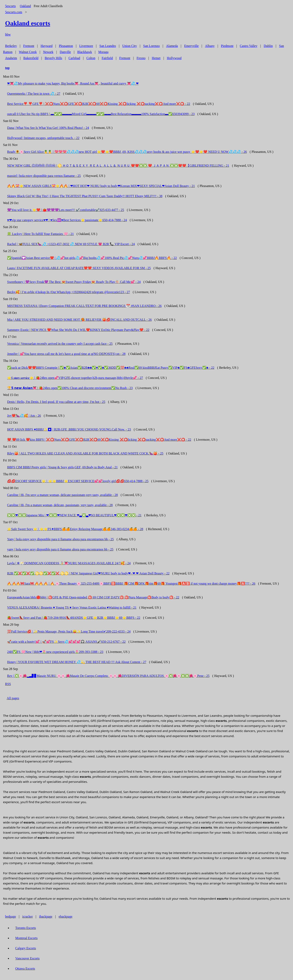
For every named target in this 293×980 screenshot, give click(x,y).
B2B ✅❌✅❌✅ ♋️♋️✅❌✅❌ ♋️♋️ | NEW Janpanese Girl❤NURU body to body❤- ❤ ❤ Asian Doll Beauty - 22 (88, 573)
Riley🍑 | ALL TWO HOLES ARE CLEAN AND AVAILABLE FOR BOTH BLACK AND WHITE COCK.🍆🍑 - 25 (85, 453)
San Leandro (108, 46)
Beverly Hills (54, 58)
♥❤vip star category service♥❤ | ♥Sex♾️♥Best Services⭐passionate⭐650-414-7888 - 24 (67, 220)
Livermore (86, 46)
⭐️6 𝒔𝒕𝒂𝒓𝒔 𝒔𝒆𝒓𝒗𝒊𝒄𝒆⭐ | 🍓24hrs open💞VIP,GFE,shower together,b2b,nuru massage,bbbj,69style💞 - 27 (75, 378)
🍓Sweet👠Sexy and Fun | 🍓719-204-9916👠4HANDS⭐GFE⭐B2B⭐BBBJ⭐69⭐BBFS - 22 (74, 618)
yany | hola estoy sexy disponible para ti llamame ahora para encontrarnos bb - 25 (60, 549)
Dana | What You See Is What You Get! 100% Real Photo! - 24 (48, 128)
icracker (28, 916)
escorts (28, 23)
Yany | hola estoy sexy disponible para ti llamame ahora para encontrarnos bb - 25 (60, 539)
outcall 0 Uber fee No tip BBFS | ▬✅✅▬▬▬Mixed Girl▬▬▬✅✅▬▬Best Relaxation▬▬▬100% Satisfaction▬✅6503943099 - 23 (101, 114)
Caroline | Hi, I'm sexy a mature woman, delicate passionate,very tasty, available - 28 (62, 495)
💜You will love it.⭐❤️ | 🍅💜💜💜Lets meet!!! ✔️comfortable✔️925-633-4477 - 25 (66, 210)
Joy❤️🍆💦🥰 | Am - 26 (24, 416)
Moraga (103, 52)
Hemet (156, 58)
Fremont (29, 46)
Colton (91, 58)
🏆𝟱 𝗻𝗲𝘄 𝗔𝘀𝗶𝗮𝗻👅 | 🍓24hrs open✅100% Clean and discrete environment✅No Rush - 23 (70, 388)
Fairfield (107, 58)
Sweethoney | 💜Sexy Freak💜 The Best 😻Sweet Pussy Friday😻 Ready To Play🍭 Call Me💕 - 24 (74, 282)
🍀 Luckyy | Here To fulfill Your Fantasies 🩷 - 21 (40, 234)
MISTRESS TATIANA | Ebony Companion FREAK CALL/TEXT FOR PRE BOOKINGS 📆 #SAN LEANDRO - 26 (84, 306)
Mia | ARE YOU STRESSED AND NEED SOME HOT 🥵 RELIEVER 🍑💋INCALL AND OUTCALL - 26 (79, 320)
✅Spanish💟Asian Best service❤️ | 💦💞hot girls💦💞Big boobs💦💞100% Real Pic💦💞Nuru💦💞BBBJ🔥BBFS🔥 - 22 (92, 258)
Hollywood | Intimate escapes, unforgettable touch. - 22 (43, 138)
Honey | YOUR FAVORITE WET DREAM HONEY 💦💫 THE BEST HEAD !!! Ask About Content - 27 (77, 662)
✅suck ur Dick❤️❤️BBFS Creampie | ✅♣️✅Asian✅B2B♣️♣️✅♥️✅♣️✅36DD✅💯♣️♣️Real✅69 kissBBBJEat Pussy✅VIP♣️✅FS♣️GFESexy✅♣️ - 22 (111, 368)
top (7, 68)
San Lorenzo (151, 46)
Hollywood (174, 58)
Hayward (46, 46)
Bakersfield (31, 58)
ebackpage (66, 916)
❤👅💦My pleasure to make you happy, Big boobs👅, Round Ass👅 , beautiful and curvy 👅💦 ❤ (73, 83)
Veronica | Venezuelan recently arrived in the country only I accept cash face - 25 (60, 344)
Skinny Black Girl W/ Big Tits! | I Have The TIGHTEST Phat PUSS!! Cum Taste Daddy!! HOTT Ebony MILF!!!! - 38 (85, 196)
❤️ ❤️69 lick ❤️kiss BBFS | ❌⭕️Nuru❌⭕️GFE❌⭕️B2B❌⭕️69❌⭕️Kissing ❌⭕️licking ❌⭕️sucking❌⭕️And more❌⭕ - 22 (99, 440)
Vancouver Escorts (27, 958)
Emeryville (191, 46)
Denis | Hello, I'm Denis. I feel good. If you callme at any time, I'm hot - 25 (56, 402)
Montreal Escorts (26, 938)
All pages (13, 698)
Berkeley (11, 46)
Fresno (141, 58)
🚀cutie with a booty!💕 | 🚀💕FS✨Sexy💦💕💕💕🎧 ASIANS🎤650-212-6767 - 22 (66, 642)
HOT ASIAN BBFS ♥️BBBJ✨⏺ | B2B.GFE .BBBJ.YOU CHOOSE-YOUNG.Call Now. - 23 (69, 429)
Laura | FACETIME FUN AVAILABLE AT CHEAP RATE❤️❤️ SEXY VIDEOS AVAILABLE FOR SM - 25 (79, 268)
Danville (65, 52)
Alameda (172, 46)
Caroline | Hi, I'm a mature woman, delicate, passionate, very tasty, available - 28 (60, 505)
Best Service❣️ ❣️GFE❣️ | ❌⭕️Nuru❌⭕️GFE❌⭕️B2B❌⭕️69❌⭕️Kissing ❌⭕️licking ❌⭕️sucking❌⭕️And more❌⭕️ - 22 (99, 104)
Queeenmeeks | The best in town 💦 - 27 (34, 94)
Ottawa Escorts (25, 969)
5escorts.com (14, 12)
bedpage (10, 916)
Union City (130, 46)
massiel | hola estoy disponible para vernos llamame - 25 (44, 176)
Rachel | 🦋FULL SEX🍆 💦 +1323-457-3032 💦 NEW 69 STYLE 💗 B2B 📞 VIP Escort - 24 (71, 244)
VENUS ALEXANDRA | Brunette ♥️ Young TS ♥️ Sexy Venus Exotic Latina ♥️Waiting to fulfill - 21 (72, 607)
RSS (8, 684)
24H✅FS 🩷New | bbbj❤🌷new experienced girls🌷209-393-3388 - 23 (55, 652)
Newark (48, 52)
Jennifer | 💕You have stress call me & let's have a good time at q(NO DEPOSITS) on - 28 (66, 354)
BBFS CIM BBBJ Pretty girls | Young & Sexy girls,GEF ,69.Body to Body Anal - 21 (62, 467)
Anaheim (11, 58)
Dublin (268, 46)
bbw (8, 34)
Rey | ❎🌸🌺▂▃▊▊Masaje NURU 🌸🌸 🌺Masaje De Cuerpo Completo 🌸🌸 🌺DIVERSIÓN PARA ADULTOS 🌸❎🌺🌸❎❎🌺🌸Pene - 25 (108, 676)
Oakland (25, 6)
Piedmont (227, 46)
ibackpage (46, 916)
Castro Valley (248, 46)
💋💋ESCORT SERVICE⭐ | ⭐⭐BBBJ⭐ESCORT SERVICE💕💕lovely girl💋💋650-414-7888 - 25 (78, 481)
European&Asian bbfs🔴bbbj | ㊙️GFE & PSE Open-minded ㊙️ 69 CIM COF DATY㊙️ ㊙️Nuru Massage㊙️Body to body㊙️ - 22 (93, 597)
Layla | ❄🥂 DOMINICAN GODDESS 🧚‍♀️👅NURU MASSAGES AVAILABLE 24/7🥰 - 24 (69, 563)
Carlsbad (74, 58)
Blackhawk (85, 52)
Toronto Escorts (26, 928)
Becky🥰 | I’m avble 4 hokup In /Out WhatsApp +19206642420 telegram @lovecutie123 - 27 (68, 292)
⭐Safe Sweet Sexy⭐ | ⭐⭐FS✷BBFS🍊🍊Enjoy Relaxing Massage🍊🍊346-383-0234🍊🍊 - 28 (75, 529)
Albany (210, 46)
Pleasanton (66, 46)
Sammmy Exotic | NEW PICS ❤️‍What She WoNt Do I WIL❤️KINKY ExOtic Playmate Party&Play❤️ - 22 (78, 330)
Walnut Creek (28, 52)
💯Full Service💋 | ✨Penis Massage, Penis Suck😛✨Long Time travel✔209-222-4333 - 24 (69, 631)
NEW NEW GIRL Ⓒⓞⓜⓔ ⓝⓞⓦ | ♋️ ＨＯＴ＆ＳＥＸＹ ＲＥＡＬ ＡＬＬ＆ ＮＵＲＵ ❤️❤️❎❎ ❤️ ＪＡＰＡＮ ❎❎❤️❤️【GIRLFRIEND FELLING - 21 (118, 166)
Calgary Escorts (26, 948)
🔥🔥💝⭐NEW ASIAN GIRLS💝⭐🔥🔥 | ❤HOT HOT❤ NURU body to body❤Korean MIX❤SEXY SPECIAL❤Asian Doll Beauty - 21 (101, 186)
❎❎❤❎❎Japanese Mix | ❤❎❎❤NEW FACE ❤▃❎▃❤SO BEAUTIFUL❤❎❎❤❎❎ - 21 (74, 515)
